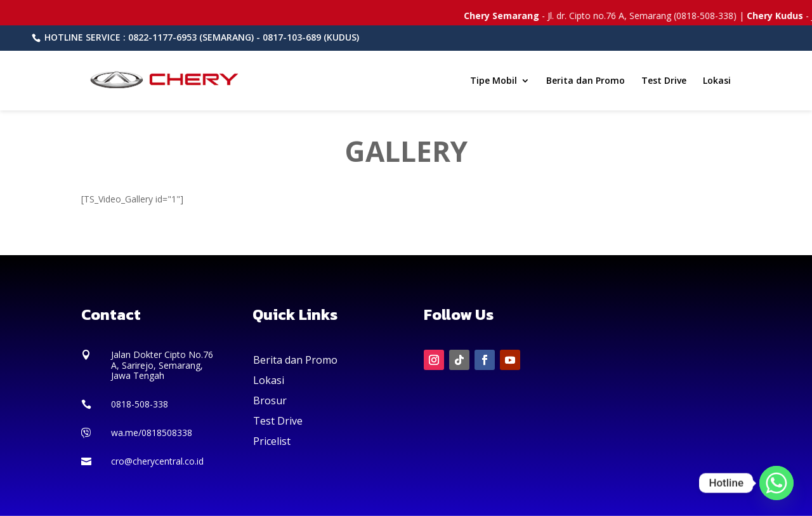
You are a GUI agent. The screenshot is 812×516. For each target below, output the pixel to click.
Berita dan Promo (586, 81)
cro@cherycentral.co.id (157, 461)
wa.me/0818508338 (152, 433)
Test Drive (664, 81)
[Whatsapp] (776, 483)
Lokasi (717, 81)
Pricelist (272, 441)
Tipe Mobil (494, 81)
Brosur (270, 400)
